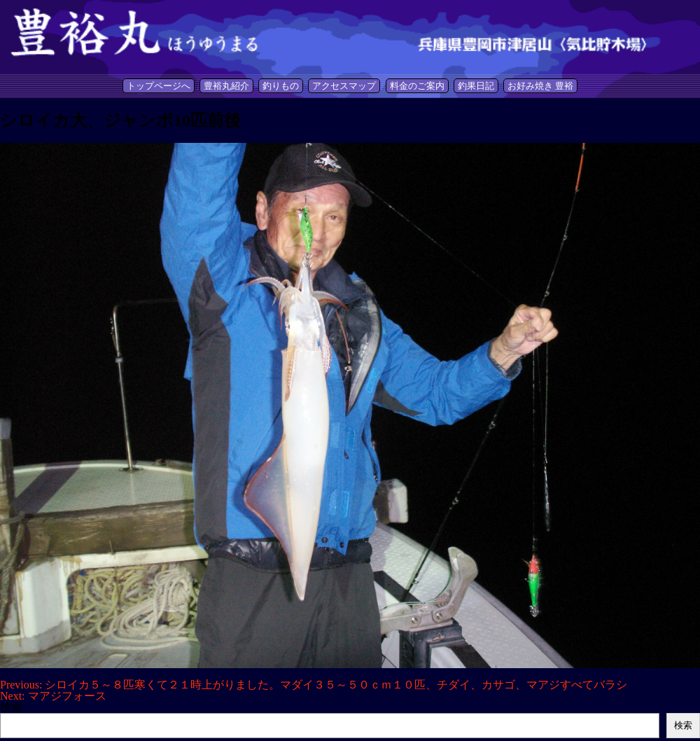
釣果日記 (476, 86)
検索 (11, 707)
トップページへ (159, 86)
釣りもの (281, 86)
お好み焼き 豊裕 (540, 86)
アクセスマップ (344, 86)
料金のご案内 (417, 86)
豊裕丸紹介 (226, 86)
